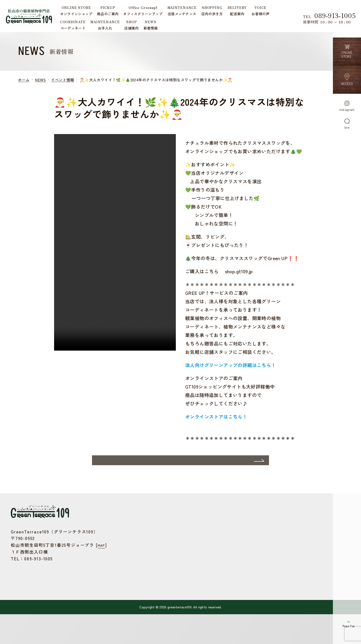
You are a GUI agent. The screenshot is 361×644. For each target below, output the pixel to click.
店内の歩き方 (144, 559)
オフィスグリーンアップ (153, 545)
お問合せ (140, 608)
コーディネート (146, 580)
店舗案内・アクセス (149, 594)
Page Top (347, 622)
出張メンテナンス (148, 552)
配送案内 (140, 566)
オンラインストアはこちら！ (216, 422)
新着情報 (140, 601)
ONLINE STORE (146, 531)
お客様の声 (142, 573)
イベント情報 (63, 85)
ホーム (24, 85)
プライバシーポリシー (151, 614)
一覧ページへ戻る (171, 482)
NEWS (40, 85)
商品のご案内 (144, 538)
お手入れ (140, 587)
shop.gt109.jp (239, 277)
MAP (102, 568)
